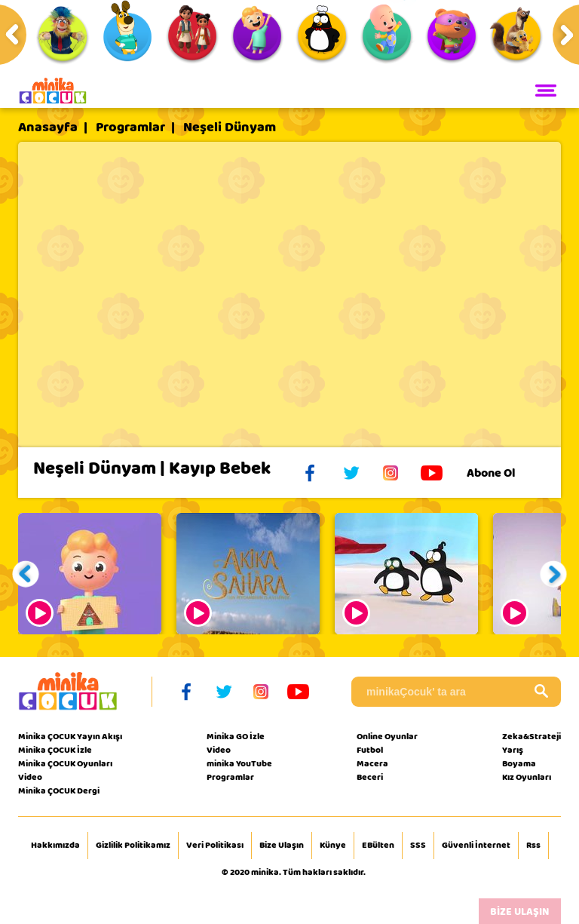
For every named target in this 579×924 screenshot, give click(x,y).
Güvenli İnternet (476, 846)
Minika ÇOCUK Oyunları (65, 763)
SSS (418, 846)
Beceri (370, 777)
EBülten (378, 846)
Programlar (130, 127)
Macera (372, 763)
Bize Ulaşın (282, 846)
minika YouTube (239, 763)
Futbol (370, 750)
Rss (533, 846)
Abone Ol (502, 473)
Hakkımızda (55, 846)
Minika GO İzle (236, 736)
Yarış (513, 750)
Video (30, 777)
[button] (26, 574)
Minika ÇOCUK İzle (55, 750)
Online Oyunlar (387, 736)
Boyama (519, 763)
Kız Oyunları (527, 777)
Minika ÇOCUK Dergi (59, 790)
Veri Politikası (215, 846)
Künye (333, 846)
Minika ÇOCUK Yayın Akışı (70, 736)
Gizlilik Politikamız (133, 846)
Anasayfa (48, 127)
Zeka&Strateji (532, 736)
